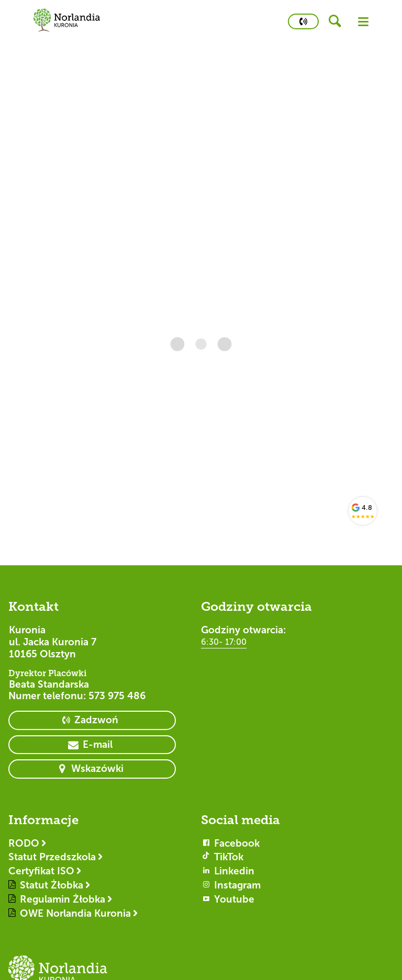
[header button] (338, 21)
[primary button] (303, 21)
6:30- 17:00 (224, 642)
